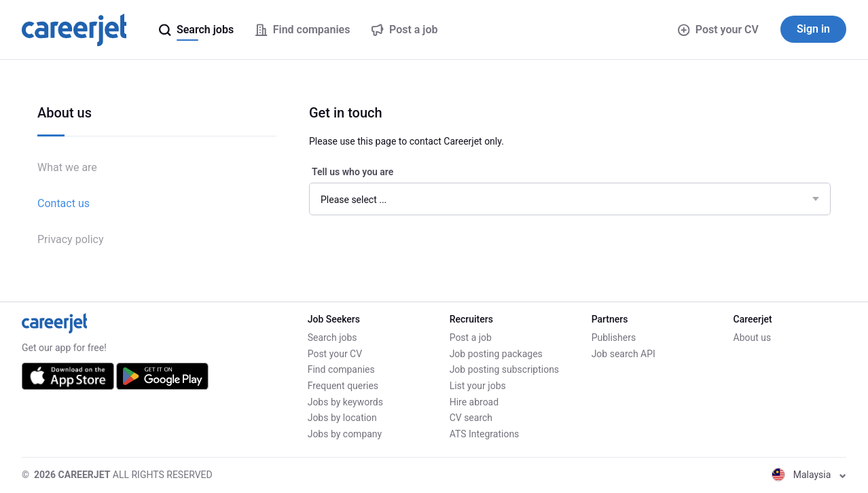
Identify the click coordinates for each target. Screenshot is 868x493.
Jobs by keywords (345, 402)
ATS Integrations (485, 434)
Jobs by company (345, 434)
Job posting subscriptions (504, 369)
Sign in (813, 29)
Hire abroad (474, 402)
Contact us (64, 203)
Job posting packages (496, 354)
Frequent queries (343, 386)
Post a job (471, 337)
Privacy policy (71, 239)
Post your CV (718, 30)
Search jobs (332, 337)
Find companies (341, 369)
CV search (471, 418)
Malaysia (809, 475)
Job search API (623, 354)
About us (753, 337)
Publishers (614, 337)
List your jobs (478, 386)
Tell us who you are (352, 172)
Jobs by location (342, 418)
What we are (67, 167)
